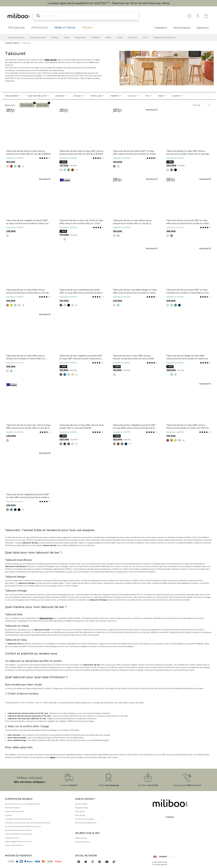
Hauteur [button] (60, 96)
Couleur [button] (133, 96)
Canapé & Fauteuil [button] (16, 38)
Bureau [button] (55, 38)
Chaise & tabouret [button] (38, 38)
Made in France (65, 28)
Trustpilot (170, 817)
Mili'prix (87, 28)
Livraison (9, 815)
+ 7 (130, 444)
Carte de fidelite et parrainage (19, 834)
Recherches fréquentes (86, 823)
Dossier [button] (78, 96)
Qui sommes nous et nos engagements (23, 804)
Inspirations (161, 28)
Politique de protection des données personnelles (28, 823)
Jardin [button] (120, 38)
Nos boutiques (182, 28)
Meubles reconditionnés (165, 38)
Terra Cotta (43, 104)
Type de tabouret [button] (37, 96)
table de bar (51, 60)
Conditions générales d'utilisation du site (23, 826)
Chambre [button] (96, 38)
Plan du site (80, 815)
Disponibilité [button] (12, 96)
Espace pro (203, 28)
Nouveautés (17, 28)
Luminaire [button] (133, 38)
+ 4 (23, 166)
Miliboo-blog (81, 838)
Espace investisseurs (14, 845)
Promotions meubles (85, 819)
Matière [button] (115, 96)
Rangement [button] (80, 38)
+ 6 (23, 305)
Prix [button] (148, 96)
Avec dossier (28, 104)
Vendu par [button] (96, 96)
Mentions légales (13, 808)
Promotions (40, 28)
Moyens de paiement (15, 811)
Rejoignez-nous (12, 838)
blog (53, 757)
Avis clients (80, 811)
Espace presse (82, 808)
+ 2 (76, 374)
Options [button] (177, 96)
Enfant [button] (108, 38)
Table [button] (67, 38)
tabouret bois (46, 618)
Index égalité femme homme (18, 842)
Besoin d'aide (81, 804)
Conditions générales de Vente (19, 819)
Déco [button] (145, 38)
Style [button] (161, 96)
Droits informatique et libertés (18, 830)
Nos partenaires (82, 842)
